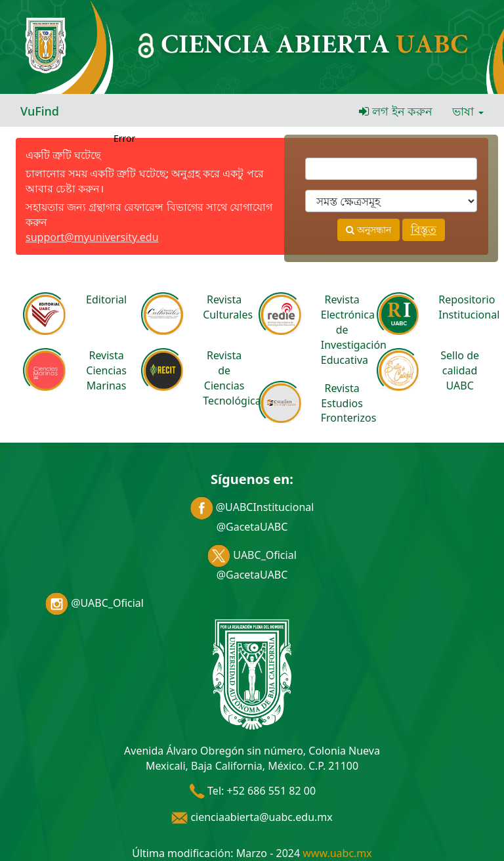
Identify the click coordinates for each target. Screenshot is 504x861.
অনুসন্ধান (368, 230)
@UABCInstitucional (252, 507)
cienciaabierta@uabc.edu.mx (252, 817)
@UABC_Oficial (94, 603)
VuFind (40, 111)
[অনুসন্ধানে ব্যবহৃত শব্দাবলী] (391, 169)
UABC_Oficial (252, 555)
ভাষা (468, 111)
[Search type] (391, 201)
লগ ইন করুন (396, 111)
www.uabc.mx (337, 853)
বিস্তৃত (424, 230)
